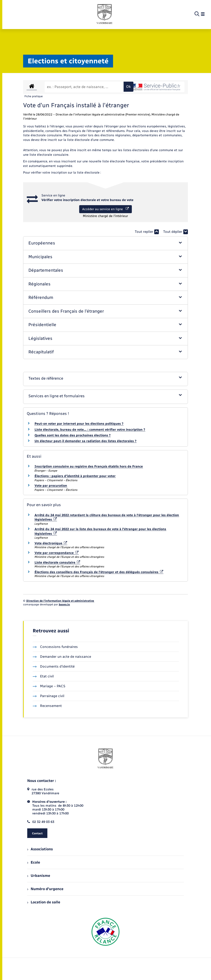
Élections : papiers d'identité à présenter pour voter (75, 476)
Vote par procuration (51, 486)
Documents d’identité (54, 666)
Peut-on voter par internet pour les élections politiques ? (79, 424)
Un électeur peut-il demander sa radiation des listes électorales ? (85, 441)
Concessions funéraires (55, 647)
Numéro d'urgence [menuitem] (45, 889)
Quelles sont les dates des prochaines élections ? (73, 435)
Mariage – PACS (49, 686)
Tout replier (147, 232)
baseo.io (64, 604)
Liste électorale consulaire (57, 562)
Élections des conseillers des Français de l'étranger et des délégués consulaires (99, 572)
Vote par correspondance (57, 553)
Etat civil (43, 676)
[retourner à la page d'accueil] (105, 14)
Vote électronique (51, 543)
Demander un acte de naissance (62, 657)
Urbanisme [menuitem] (39, 876)
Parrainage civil (49, 696)
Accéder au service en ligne (105, 209)
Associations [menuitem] (40, 849)
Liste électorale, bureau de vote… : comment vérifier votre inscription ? (90, 430)
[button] (105, 243)
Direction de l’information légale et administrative (60, 601)
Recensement (47, 706)
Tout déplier (176, 232)
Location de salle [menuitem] (44, 902)
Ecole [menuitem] (34, 862)
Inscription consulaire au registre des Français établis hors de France (89, 466)
